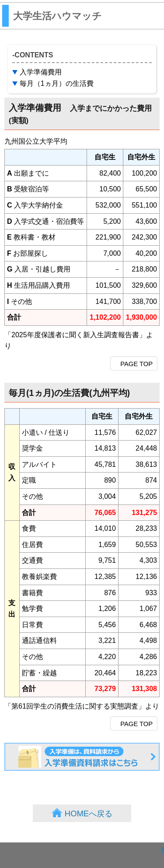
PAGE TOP (136, 364)
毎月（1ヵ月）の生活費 (57, 83)
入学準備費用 (41, 72)
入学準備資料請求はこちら (159, 749)
